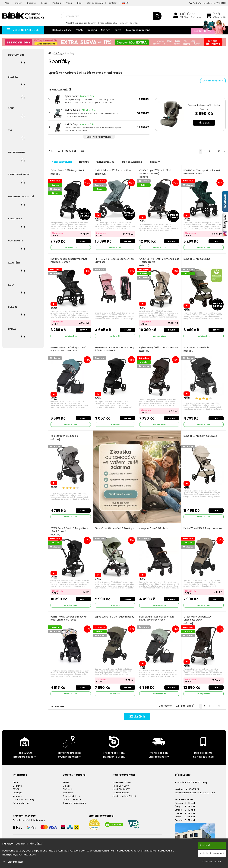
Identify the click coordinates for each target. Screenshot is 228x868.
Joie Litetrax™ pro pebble (64, 436)
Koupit (83, 241)
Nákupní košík (219, 17)
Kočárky (92, 23)
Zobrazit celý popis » (213, 81)
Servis (44, 3)
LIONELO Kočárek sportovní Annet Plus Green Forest (202, 172)
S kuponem (57, 233)
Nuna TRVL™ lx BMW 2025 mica (200, 435)
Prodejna (57, 3)
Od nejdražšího (110, 162)
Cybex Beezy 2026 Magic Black (68, 172)
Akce (7, 3)
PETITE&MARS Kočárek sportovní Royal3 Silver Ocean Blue (68, 348)
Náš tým (106, 30)
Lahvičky (124, 23)
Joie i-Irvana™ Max (122, 780)
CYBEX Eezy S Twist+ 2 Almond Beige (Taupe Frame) (156, 262)
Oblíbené (68, 787)
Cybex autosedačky (108, 23)
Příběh (79, 30)
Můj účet (188, 14)
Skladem (163, 162)
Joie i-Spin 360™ (121, 784)
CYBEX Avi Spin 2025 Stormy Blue (113, 172)
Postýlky (134, 23)
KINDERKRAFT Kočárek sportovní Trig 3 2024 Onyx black (115, 348)
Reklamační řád (21, 801)
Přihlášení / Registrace (190, 17)
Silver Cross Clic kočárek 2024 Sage (115, 527)
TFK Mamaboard (121, 791)
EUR (126, 3)
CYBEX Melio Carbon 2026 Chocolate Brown (198, 618)
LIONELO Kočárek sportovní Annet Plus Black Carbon (69, 260)
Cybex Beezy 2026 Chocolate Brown (156, 350)
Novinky (87, 162)
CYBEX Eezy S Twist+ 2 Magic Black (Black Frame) (70, 530)
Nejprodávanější (63, 162)
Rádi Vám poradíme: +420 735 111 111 (207, 3)
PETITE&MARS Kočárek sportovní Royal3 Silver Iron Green (157, 617)
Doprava (31, 3)
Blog (79, 3)
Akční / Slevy (207, 31)
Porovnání (68, 791)
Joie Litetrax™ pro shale (196, 348)
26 (219, 151)
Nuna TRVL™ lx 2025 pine (197, 259)
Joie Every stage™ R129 (124, 794)
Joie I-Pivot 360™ (121, 787)
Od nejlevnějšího (138, 162)
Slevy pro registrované (138, 30)
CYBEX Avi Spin (73, 110)
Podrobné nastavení (212, 853)
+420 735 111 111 (192, 787)
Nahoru (58, 705)
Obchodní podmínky (24, 798)
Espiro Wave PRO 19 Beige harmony (203, 527)
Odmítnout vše (212, 861)
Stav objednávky (95, 3)
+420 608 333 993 (206, 791)
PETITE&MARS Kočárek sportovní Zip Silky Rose (115, 260)
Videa (69, 3)
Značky (18, 3)
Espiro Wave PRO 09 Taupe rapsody (115, 615)
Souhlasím (206, 845)
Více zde (204, 123)
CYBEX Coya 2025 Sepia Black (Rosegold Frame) (156, 174)
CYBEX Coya (72, 124)
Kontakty (113, 3)
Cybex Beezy (71, 96)
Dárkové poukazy (62, 30)
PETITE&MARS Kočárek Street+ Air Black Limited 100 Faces (69, 617)
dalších (137, 715)
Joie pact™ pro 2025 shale (154, 527)
